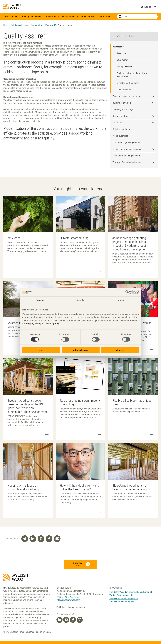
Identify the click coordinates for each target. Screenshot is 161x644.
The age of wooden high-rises (127, 162)
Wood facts (10, 17)
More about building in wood (126, 156)
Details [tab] (81, 300)
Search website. (120, 17)
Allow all (120, 350)
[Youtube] (66, 620)
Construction (37, 25)
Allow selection (80, 350)
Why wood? (50, 25)
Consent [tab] (40, 300)
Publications (87, 17)
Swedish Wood (13, 7)
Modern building (124, 90)
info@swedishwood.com (68, 600)
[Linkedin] (59, 620)
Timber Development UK (121, 595)
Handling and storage (123, 109)
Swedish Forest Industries (122, 602)
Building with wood (31, 17)
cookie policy (53, 324)
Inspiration (51, 17)
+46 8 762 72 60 (71, 597)
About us (103, 17)
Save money (122, 60)
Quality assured (124, 67)
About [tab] (121, 300)
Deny (41, 350)
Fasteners (117, 123)
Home (6, 25)
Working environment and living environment (132, 75)
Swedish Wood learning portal (124, 598)
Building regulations (122, 129)
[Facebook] (73, 620)
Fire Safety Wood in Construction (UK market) (131, 592)
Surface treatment (121, 116)
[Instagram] (80, 620)
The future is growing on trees (127, 142)
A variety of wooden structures (127, 149)
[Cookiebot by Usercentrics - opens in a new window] (127, 292)
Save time (121, 53)
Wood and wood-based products (128, 96)
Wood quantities (120, 136)
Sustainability (69, 17)
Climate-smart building (127, 83)
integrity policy (33, 324)
